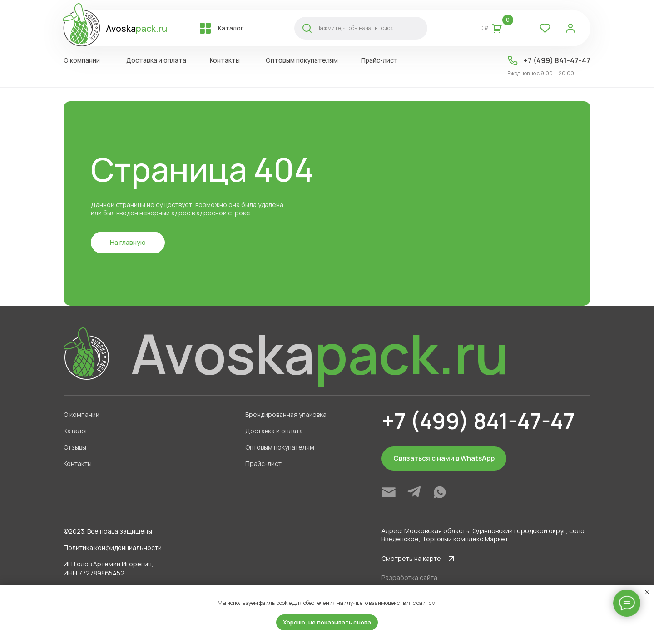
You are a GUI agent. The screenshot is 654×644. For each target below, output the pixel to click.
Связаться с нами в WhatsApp (444, 458)
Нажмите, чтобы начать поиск (354, 28)
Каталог (231, 28)
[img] (389, 492)
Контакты (225, 60)
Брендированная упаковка (286, 414)
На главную (128, 242)
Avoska (136, 28)
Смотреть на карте (411, 558)
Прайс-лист (379, 60)
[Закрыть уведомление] (647, 592)
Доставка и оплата (156, 60)
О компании (82, 60)
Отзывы (75, 447)
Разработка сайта (409, 577)
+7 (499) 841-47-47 (557, 60)
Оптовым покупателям (302, 60)
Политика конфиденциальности (113, 547)
